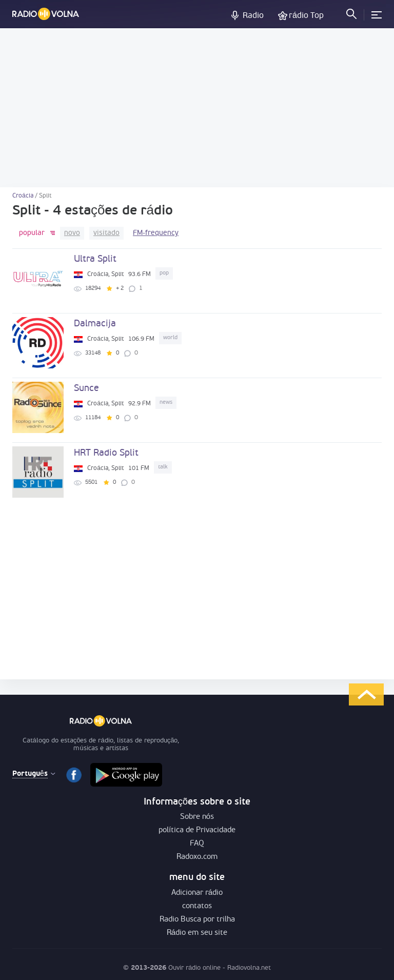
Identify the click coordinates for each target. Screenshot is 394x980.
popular (32, 233)
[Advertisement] (197, 108)
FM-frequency (156, 233)
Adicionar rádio (197, 893)
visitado (106, 233)
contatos (197, 906)
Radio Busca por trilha (197, 920)
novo (72, 233)
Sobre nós (197, 817)
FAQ (197, 844)
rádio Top (306, 16)
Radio (253, 16)
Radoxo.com (197, 857)
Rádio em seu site (197, 933)
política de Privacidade (197, 830)
